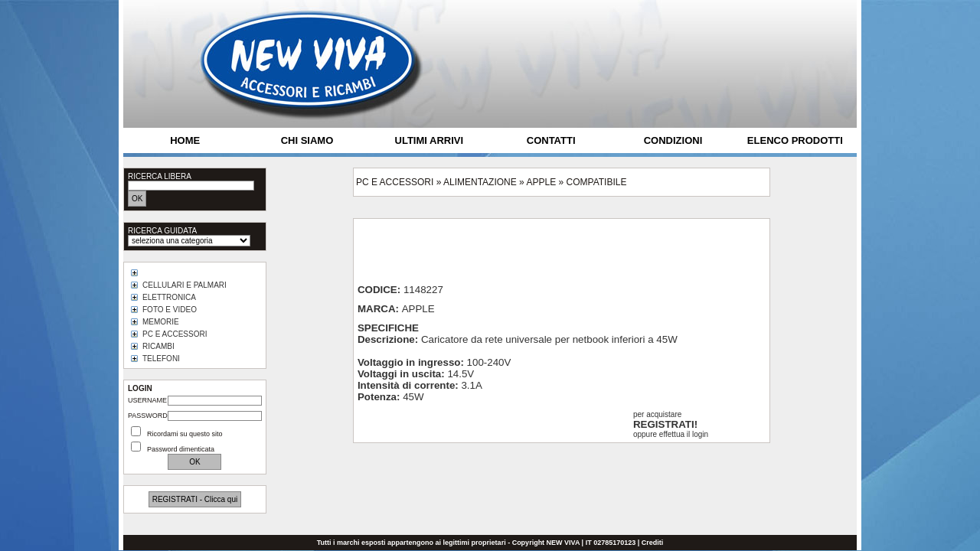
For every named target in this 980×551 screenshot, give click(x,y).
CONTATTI (551, 140)
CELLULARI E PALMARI (185, 285)
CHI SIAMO (307, 140)
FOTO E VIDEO (170, 310)
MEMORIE (161, 322)
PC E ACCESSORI (175, 334)
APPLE (541, 182)
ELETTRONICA (169, 297)
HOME (185, 140)
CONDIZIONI (673, 140)
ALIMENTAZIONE (480, 182)
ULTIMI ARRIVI (430, 140)
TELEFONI (161, 359)
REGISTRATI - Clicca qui (195, 499)
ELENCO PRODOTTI (795, 140)
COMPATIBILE (597, 182)
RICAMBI (158, 346)
